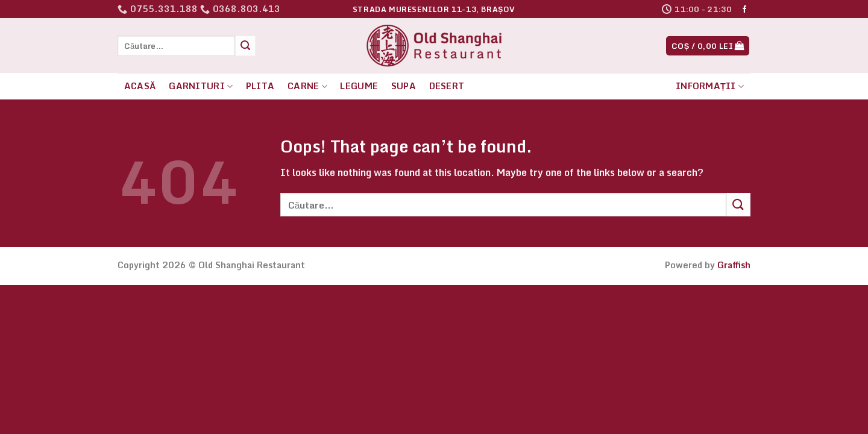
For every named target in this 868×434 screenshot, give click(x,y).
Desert (447, 86)
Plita (260, 86)
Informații (710, 86)
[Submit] (245, 46)
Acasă (140, 86)
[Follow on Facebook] (744, 10)
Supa (404, 86)
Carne (307, 86)
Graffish (734, 265)
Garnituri (201, 86)
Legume (359, 86)
